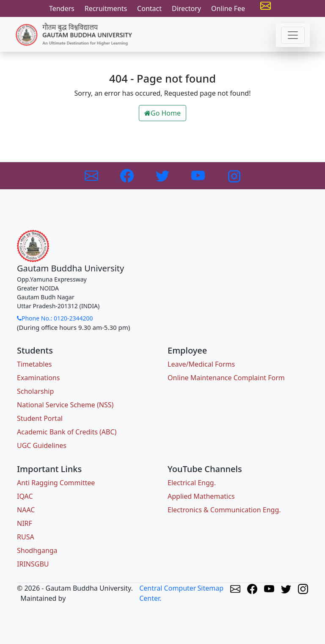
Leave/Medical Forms (201, 364)
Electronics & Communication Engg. (224, 510)
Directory (186, 8)
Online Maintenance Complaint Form (226, 378)
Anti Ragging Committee (56, 483)
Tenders (62, 8)
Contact (149, 8)
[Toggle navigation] (293, 35)
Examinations (38, 378)
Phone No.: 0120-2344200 (55, 318)
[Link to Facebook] (128, 175)
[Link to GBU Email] (92, 175)
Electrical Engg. (192, 483)
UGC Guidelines (42, 445)
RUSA (26, 537)
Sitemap (211, 588)
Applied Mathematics (201, 496)
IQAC (25, 496)
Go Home (162, 113)
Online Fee (228, 8)
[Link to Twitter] (163, 175)
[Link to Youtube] (199, 175)
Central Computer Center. (168, 593)
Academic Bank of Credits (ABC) (67, 432)
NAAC (26, 510)
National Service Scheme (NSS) (65, 405)
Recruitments (106, 8)
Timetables (34, 364)
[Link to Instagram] (234, 175)
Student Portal (40, 418)
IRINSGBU (33, 564)
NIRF (25, 523)
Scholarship (35, 391)
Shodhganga (37, 550)
